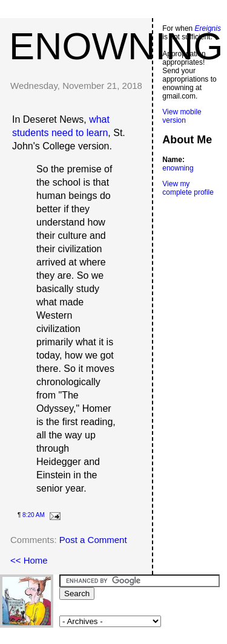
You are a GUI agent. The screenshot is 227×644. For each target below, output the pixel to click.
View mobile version (182, 116)
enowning (116, 46)
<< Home (29, 560)
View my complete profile (188, 188)
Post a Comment (93, 540)
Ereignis (208, 28)
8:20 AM (34, 515)
